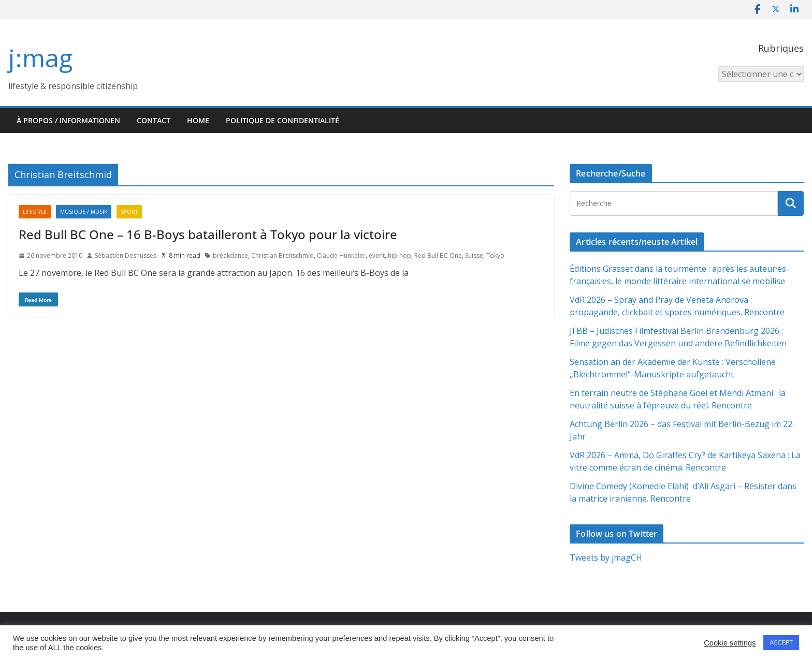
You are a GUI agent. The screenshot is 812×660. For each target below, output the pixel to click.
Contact (154, 120)
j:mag (40, 58)
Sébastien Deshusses (126, 255)
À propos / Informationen (68, 120)
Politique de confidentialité (282, 120)
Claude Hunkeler (341, 255)
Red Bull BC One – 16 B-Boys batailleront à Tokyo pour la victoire (208, 234)
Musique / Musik (84, 212)
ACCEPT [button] (781, 642)
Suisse (474, 255)
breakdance (230, 255)
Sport (129, 212)
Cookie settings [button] (730, 643)
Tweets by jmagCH (606, 558)
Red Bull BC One (438, 255)
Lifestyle (35, 212)
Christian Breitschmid (282, 255)
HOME (198, 120)
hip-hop (400, 255)
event (377, 255)
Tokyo (495, 255)
